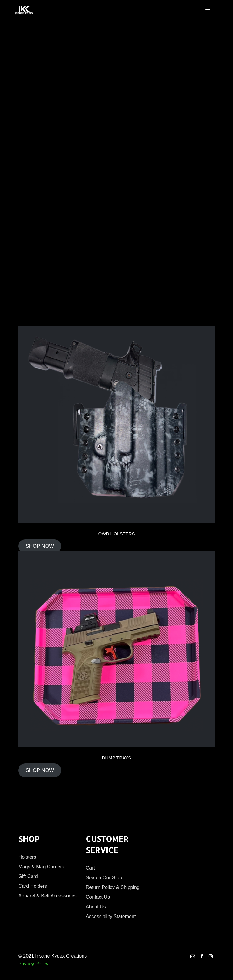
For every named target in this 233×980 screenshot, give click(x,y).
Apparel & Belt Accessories (48, 896)
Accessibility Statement (111, 916)
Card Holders (33, 886)
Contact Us (98, 897)
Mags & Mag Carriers (41, 867)
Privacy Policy (33, 964)
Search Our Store (105, 878)
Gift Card (28, 876)
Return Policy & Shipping (113, 887)
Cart (90, 868)
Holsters (27, 857)
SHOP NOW (40, 546)
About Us (96, 907)
